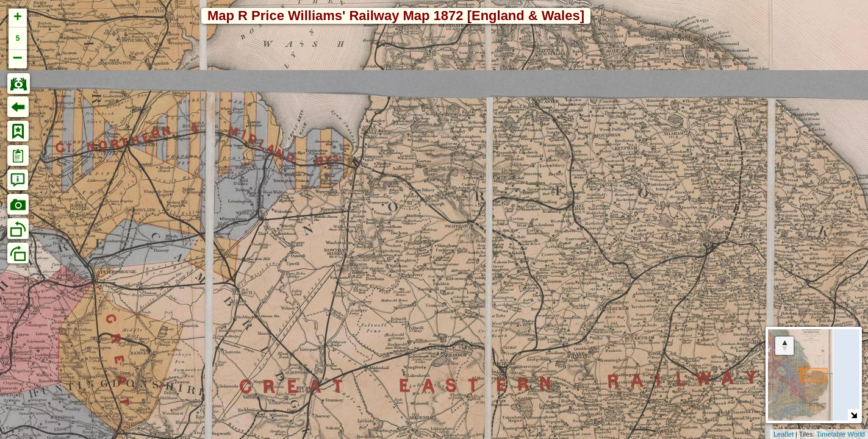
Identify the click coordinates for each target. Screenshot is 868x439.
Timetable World (841, 434)
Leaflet (784, 434)
